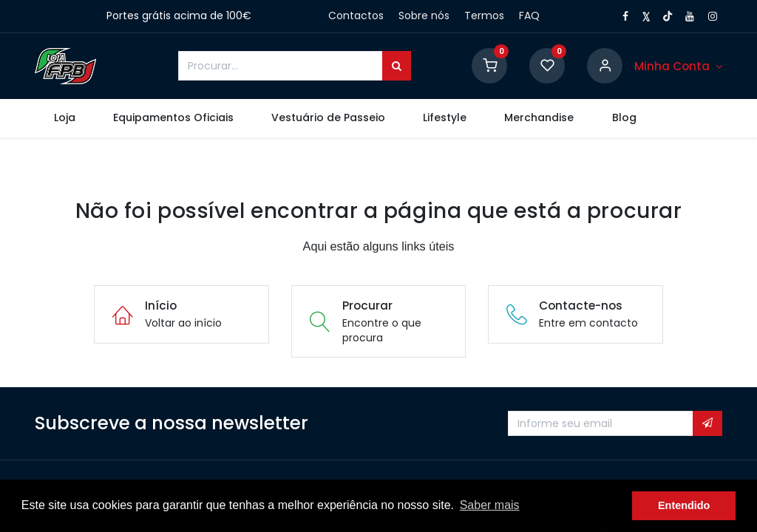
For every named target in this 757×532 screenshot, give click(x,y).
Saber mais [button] (490, 505)
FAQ (529, 16)
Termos (484, 16)
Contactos (356, 16)
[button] (707, 423)
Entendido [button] (684, 505)
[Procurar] (397, 66)
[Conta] (678, 66)
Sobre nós (424, 16)
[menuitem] (64, 118)
